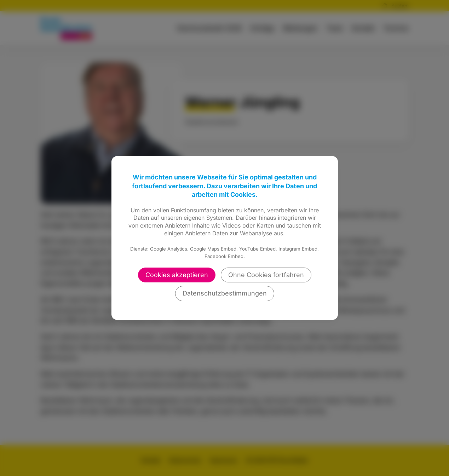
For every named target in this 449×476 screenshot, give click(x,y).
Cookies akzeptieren (177, 275)
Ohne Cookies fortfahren (266, 275)
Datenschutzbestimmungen (225, 293)
